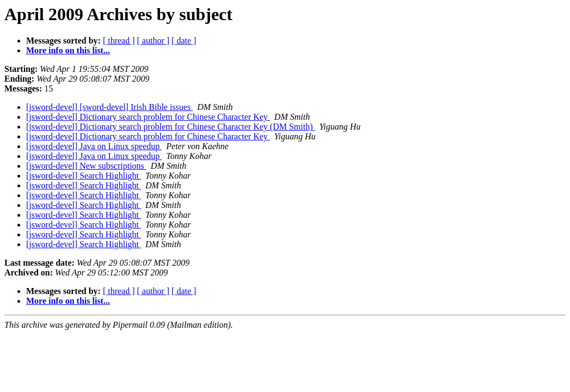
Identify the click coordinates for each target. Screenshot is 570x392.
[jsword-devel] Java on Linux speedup (94, 146)
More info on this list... (68, 50)
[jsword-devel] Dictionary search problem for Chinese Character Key (148, 117)
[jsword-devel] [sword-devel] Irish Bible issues (109, 107)
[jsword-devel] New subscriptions (86, 166)
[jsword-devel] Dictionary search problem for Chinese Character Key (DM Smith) (171, 127)
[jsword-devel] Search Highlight (84, 176)
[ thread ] (119, 41)
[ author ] (154, 41)
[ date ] (184, 41)
